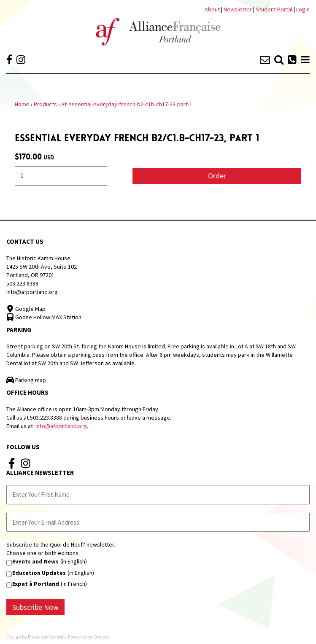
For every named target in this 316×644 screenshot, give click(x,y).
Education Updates (39, 573)
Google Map (26, 309)
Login (303, 9)
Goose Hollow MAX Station (44, 317)
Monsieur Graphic (47, 637)
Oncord (101, 637)
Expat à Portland (36, 584)
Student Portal (274, 9)
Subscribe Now (35, 607)
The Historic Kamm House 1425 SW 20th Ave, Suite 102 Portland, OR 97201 (42, 267)
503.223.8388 (22, 283)
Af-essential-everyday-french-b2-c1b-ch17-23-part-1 (127, 104)
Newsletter (238, 9)
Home (22, 104)
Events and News (35, 561)
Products (45, 104)
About (212, 9)
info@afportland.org (32, 292)
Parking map (26, 380)
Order (217, 176)
